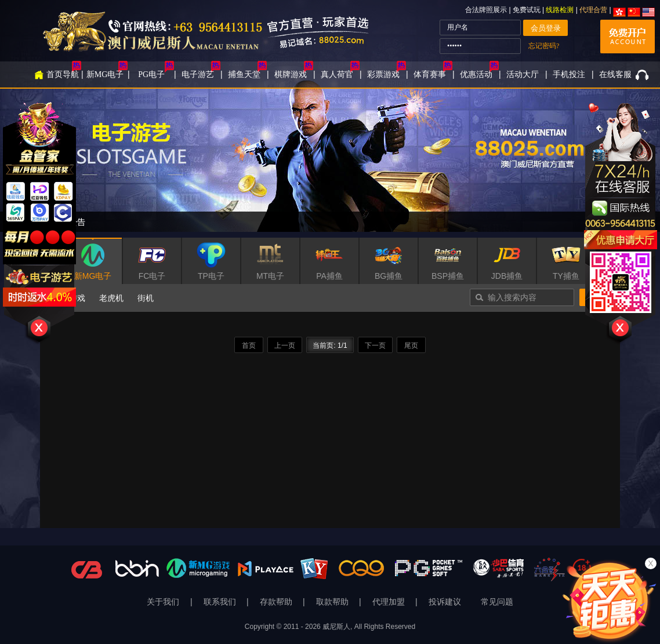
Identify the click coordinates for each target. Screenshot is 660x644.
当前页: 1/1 (330, 345)
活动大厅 (523, 74)
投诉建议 (445, 602)
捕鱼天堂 (244, 74)
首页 (249, 345)
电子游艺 (198, 74)
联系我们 (221, 602)
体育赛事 (430, 74)
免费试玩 (527, 10)
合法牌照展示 (486, 10)
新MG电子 (105, 74)
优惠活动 (476, 74)
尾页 (411, 345)
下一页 (375, 345)
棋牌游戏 (291, 74)
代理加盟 (390, 602)
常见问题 (497, 602)
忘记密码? (544, 46)
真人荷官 (337, 74)
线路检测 (560, 10)
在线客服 (615, 74)
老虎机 (111, 298)
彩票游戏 (383, 74)
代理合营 (593, 10)
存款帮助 (277, 602)
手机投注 (569, 74)
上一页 (285, 345)
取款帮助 (333, 602)
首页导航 (63, 74)
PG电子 (151, 74)
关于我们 (164, 602)
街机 (146, 298)
